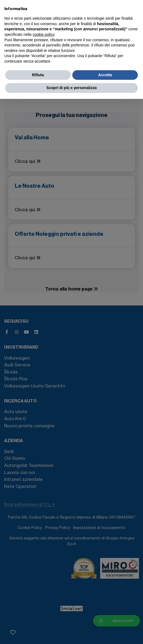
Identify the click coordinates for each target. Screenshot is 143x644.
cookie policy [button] (44, 34)
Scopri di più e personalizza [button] (71, 88)
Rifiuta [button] (38, 75)
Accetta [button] (105, 75)
